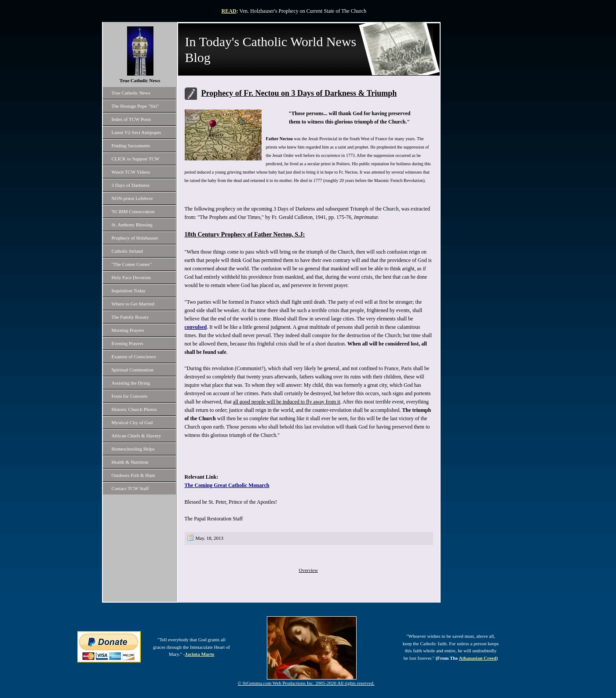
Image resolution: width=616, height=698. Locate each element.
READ (229, 11)
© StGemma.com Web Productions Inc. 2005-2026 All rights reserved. (306, 683)
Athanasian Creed (477, 658)
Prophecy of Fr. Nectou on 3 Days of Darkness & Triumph (299, 93)
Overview (308, 570)
